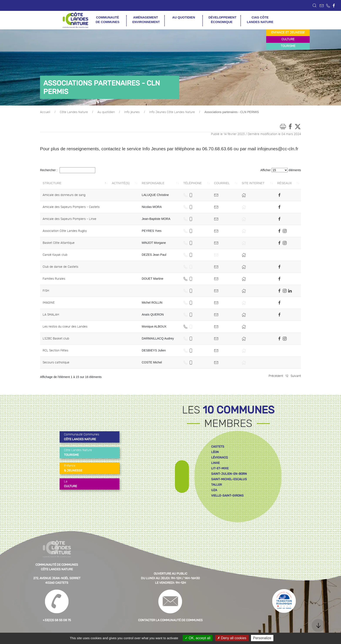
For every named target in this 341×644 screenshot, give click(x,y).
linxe (215, 463)
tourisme (288, 46)
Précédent (276, 376)
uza (214, 490)
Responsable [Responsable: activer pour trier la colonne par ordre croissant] (153, 183)
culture (288, 39)
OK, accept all (198, 638)
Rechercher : (68, 170)
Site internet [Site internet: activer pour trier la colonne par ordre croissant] (253, 183)
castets (218, 447)
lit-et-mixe (220, 468)
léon (215, 452)
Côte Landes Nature (74, 112)
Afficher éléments (281, 170)
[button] (314, 5)
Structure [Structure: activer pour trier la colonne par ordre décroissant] (52, 183)
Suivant (296, 376)
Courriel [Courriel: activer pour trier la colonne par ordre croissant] (222, 183)
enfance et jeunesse (288, 33)
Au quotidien (106, 112)
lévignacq (219, 457)
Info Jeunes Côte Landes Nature (172, 112)
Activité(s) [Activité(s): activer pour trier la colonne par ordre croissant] (121, 183)
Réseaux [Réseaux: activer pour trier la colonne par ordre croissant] (285, 183)
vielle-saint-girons (227, 496)
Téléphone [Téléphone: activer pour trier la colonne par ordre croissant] (193, 183)
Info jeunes (132, 112)
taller (216, 485)
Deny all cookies (232, 638)
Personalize (262, 638)
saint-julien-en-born (229, 474)
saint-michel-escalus (229, 479)
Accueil (45, 112)
